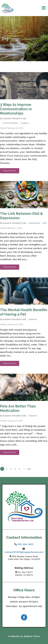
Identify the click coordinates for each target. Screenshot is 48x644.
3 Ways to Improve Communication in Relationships (16, 109)
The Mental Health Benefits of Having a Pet (24, 312)
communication (10, 123)
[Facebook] (24, 617)
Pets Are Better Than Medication (18, 408)
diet (45, 223)
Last (29, 469)
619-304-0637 (26, 544)
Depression (34, 223)
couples (25, 123)
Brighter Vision (32, 636)
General (33, 319)
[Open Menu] (44, 8)
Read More (10, 171)
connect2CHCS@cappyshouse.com (24, 552)
